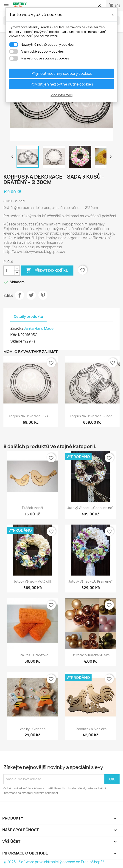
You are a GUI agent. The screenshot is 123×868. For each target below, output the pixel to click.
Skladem (18, 341)
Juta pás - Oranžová (33, 655)
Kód (14, 335)
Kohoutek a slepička (91, 729)
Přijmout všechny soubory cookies (62, 73)
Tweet (31, 295)
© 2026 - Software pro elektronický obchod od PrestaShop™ (54, 862)
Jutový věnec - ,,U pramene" (91, 581)
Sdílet (20, 295)
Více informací (62, 95)
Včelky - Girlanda (33, 729)
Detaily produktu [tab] (28, 317)
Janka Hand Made (39, 328)
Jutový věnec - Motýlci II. (33, 581)
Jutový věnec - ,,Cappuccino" (91, 508)
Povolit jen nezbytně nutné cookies (62, 84)
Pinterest (43, 295)
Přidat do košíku (47, 271)
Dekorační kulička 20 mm (91, 655)
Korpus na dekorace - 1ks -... (31, 416)
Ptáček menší (32, 508)
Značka (17, 328)
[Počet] (9, 271)
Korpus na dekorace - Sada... (92, 416)
